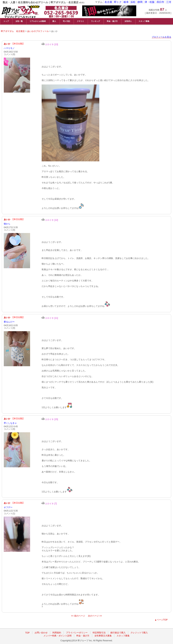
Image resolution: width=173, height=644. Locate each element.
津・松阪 (150, 2)
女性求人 (128, 21)
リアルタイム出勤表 (38, 21)
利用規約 (57, 633)
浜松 (133, 2)
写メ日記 (66, 21)
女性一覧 (19, 21)
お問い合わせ (41, 633)
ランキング (96, 21)
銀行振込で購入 (118, 633)
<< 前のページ (78, 616)
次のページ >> (95, 616)
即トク (118, 2)
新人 (54, 21)
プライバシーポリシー (77, 633)
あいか (7, 44)
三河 (169, 2)
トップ (6, 21)
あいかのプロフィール (38, 31)
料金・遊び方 (112, 21)
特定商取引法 (99, 633)
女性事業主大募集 (103, 636)
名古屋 (108, 2)
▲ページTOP (161, 620)
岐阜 (126, 2)
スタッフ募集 (144, 21)
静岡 (140, 2)
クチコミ (81, 21)
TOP (27, 633)
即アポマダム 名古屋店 (13, 31)
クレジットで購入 (139, 633)
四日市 (160, 2)
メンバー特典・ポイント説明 (57, 636)
